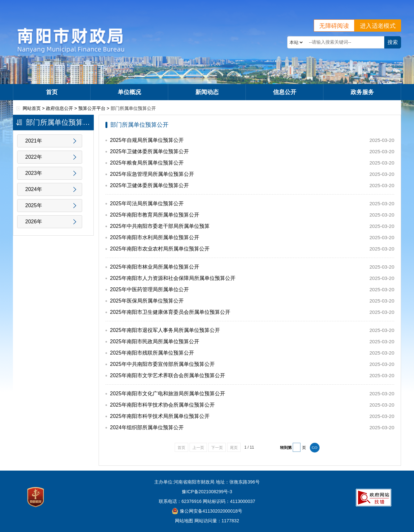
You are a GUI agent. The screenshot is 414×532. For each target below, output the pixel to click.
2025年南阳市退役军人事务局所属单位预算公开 (165, 330)
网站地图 (184, 521)
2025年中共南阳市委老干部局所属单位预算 (160, 226)
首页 (52, 92)
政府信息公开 (60, 108)
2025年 (34, 205)
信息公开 (285, 92)
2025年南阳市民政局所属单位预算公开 (155, 341)
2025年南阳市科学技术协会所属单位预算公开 (162, 405)
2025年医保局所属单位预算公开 (147, 301)
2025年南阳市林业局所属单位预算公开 (155, 267)
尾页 (234, 448)
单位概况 (129, 92)
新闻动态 (207, 92)
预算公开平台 (92, 108)
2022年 (34, 157)
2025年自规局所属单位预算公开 (147, 140)
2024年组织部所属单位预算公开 (147, 427)
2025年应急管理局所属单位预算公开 (152, 174)
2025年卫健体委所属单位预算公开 (149, 151)
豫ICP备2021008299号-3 (207, 492)
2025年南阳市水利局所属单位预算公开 (155, 237)
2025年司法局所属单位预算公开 (147, 203)
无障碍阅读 (334, 26)
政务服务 (362, 92)
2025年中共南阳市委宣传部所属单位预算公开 (162, 364)
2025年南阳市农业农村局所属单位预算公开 (160, 249)
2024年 (34, 189)
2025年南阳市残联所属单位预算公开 (152, 353)
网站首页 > (34, 108)
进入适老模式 (378, 26)
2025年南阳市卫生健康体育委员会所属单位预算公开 (170, 312)
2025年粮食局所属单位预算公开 (147, 163)
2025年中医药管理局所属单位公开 (149, 289)
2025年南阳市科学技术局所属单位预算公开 (160, 416)
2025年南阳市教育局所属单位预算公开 (155, 215)
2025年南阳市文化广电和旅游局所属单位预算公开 (168, 394)
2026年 (34, 222)
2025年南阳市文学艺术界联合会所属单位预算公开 (168, 375)
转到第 (286, 448)
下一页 (217, 448)
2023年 (34, 173)
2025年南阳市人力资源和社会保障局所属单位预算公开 (173, 278)
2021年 (34, 141)
